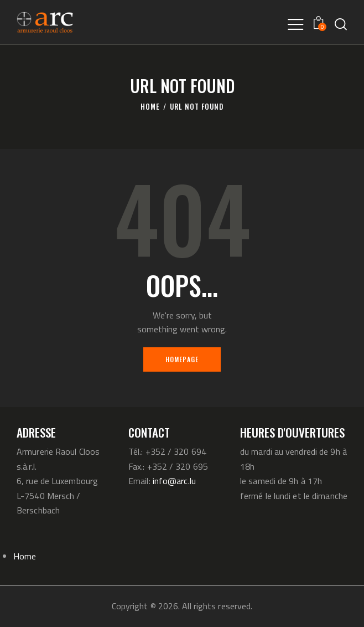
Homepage (182, 359)
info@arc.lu (174, 481)
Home (150, 107)
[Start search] (341, 24)
